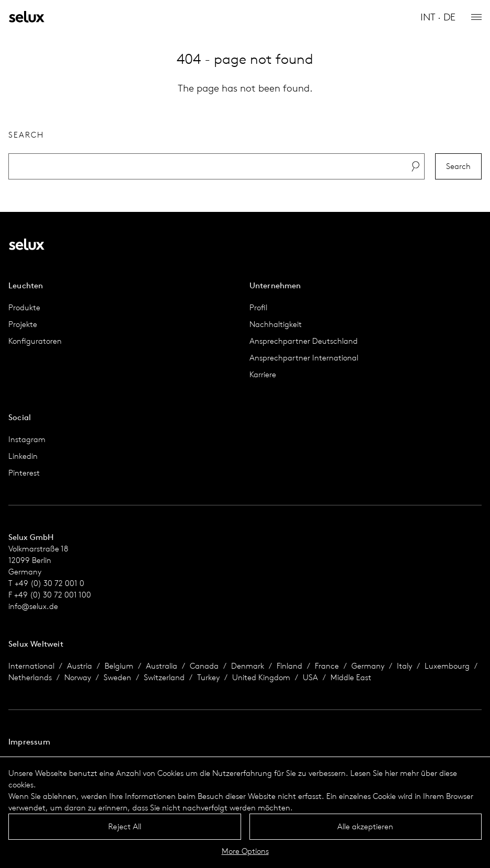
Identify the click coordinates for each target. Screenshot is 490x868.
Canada (204, 666)
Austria (79, 666)
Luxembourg (447, 666)
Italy (404, 666)
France (327, 666)
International (31, 666)
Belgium (119, 666)
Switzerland (164, 677)
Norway (78, 677)
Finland (289, 666)
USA (310, 677)
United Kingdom (261, 677)
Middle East (351, 677)
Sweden (117, 677)
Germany (368, 666)
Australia (162, 666)
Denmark (248, 666)
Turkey (208, 677)
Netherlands (30, 677)
